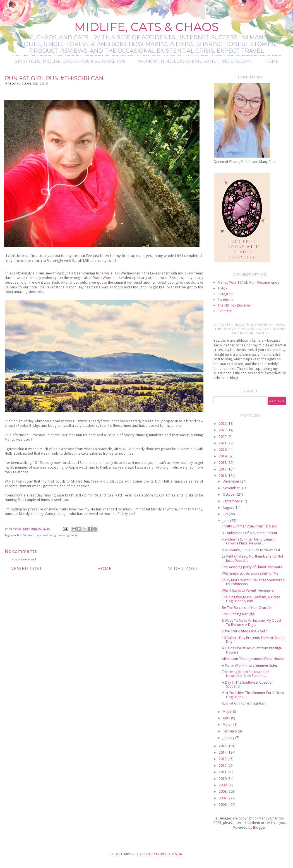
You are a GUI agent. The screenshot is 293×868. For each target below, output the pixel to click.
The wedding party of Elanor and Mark (252, 567)
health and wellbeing (42, 535)
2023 (223, 430)
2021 (223, 443)
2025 (223, 424)
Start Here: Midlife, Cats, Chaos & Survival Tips (70, 61)
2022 (223, 437)
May (226, 712)
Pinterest (225, 311)
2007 (223, 798)
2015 (223, 746)
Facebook (225, 300)
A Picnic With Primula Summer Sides (250, 665)
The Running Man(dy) (238, 614)
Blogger (259, 827)
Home (272, 61)
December (231, 481)
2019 (223, 456)
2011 (223, 772)
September (232, 501)
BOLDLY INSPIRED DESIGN (162, 854)
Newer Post (26, 569)
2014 (223, 752)
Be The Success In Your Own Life (247, 608)
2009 (223, 785)
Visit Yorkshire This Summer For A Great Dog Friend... (253, 695)
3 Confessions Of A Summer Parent (249, 533)
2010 (223, 779)
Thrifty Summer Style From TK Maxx (249, 526)
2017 (223, 469)
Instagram (226, 294)
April (227, 718)
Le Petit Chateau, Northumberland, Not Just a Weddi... (253, 558)
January (229, 738)
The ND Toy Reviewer (234, 305)
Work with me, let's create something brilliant (195, 61)
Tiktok (222, 288)
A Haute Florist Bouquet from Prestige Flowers (252, 650)
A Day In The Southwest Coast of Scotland (247, 684)
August (229, 507)
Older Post (182, 569)
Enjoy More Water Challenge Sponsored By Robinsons (253, 582)
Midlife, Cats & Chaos (146, 27)
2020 (223, 449)
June (226, 521)
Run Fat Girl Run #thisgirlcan (244, 703)
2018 (223, 463)
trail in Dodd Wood (97, 278)
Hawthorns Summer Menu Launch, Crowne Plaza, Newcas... (249, 541)
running (63, 535)
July (226, 514)
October (230, 494)
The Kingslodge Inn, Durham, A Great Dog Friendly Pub (251, 599)
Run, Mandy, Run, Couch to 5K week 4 (251, 550)
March (228, 724)
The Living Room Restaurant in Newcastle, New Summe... (246, 674)
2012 (223, 765)
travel (75, 535)
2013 (223, 759)
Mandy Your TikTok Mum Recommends (248, 282)
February (230, 731)
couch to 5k (19, 535)
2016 (223, 476)
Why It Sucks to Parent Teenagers (248, 590)
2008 (223, 791)
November (232, 488)
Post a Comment (24, 559)
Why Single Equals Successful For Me (250, 573)
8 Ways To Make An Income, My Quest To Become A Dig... (252, 622)
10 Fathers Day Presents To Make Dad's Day (253, 640)
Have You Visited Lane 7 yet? (244, 631)
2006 (223, 805)
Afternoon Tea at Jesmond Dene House (253, 659)
